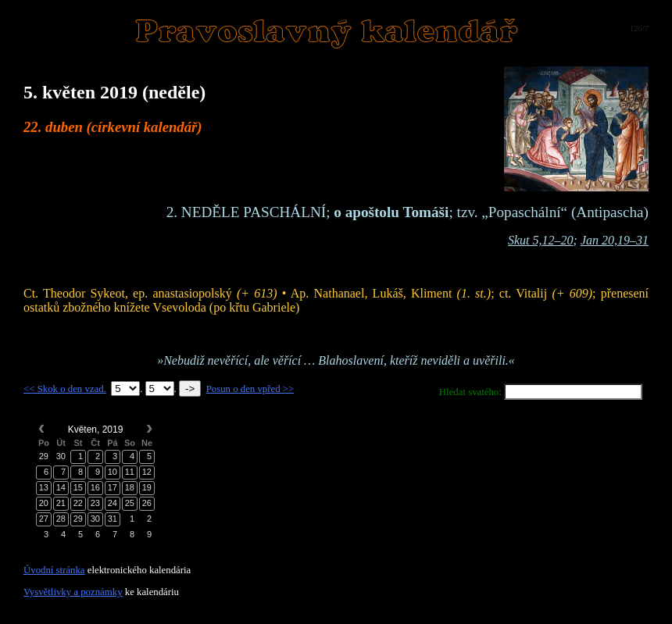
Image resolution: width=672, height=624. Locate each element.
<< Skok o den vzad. (65, 389)
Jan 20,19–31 (615, 240)
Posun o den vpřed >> (250, 389)
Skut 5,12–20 (541, 240)
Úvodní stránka (54, 570)
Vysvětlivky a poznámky (73, 592)
